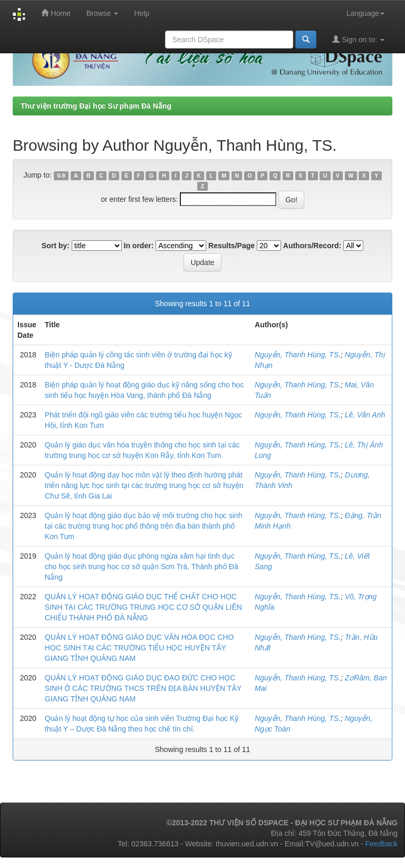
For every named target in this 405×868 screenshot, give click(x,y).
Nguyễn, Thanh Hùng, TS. (298, 355)
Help (142, 13)
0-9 (61, 175)
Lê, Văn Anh (365, 415)
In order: (139, 246)
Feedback (382, 844)
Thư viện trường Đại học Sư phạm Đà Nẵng (96, 106)
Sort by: (56, 246)
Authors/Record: (312, 246)
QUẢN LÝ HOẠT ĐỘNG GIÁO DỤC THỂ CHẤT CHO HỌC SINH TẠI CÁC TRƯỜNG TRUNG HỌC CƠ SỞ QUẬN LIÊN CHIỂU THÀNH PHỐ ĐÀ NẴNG (143, 607)
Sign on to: (358, 39)
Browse (103, 13)
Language (365, 13)
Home (56, 13)
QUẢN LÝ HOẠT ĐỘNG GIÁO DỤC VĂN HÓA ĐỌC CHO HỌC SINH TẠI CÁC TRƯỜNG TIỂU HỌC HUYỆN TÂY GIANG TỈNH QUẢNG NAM (139, 648)
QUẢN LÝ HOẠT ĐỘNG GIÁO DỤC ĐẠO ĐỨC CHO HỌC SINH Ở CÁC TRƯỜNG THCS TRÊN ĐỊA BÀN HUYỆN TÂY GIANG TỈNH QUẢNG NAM (143, 688)
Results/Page (232, 246)
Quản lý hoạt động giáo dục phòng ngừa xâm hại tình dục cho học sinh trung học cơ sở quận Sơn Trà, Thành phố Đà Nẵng (142, 567)
